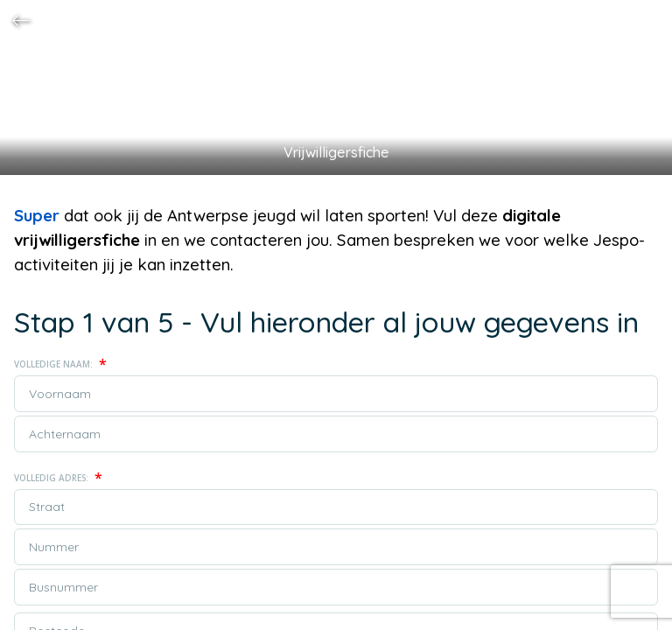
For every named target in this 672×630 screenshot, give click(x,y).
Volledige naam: (60, 364)
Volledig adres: (58, 478)
